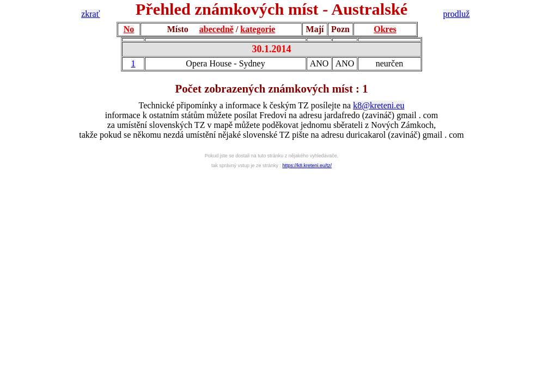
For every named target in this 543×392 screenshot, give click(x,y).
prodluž (457, 14)
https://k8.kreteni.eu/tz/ (307, 166)
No (129, 29)
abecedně (216, 29)
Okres (385, 29)
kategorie (258, 29)
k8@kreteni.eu (379, 105)
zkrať (90, 14)
